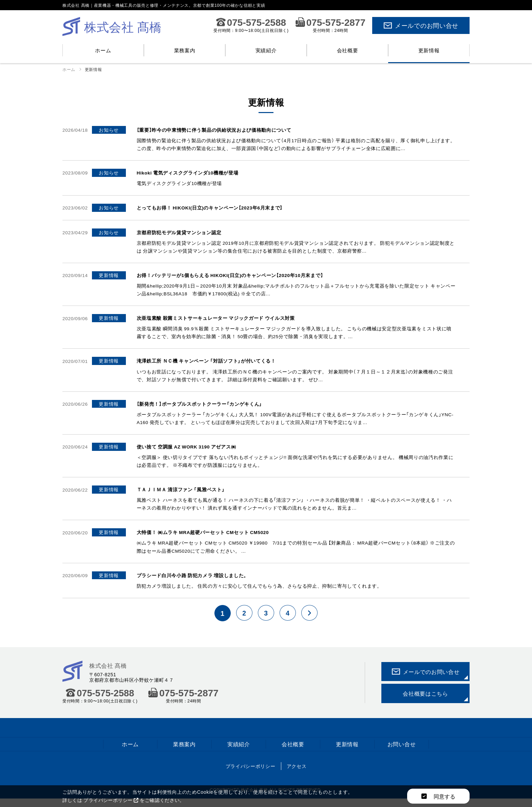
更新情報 (429, 50)
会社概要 (348, 50)
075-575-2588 (251, 22)
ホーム (103, 50)
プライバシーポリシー (251, 774)
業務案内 (185, 50)
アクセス (297, 774)
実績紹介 (266, 50)
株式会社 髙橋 (109, 673)
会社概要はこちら (425, 701)
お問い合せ (402, 752)
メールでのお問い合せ (421, 25)
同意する (438, 796)
